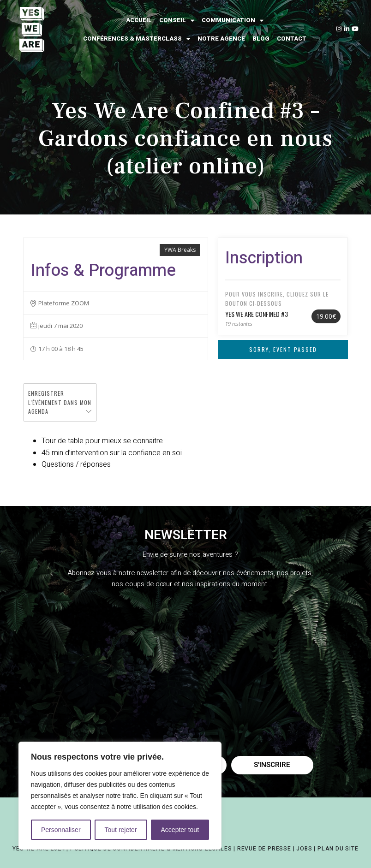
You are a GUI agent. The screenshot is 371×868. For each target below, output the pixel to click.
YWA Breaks (180, 250)
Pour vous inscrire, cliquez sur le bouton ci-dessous (277, 299)
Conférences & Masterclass (137, 39)
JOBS (304, 849)
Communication (233, 21)
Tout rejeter (121, 830)
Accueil (139, 20)
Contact (292, 39)
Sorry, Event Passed (283, 349)
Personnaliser (61, 830)
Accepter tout (180, 830)
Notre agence (221, 39)
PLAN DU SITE (338, 849)
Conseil (177, 21)
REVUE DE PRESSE (264, 849)
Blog (261, 39)
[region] (120, 796)
